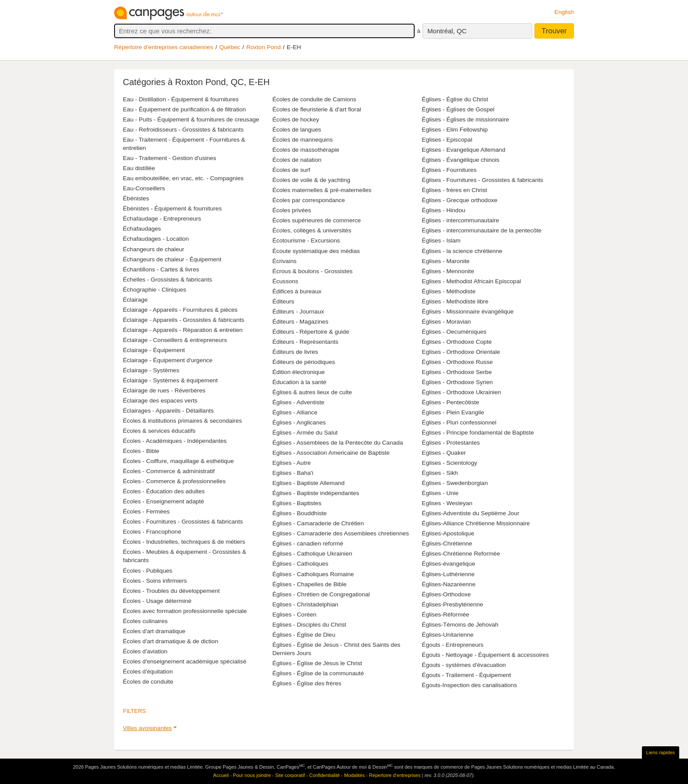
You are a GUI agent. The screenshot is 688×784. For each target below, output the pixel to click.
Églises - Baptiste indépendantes (316, 493)
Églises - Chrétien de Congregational (321, 594)
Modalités (354, 775)
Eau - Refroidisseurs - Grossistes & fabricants (183, 130)
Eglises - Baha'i (293, 473)
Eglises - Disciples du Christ (309, 625)
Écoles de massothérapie (306, 150)
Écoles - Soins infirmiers (155, 581)
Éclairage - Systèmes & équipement (170, 380)
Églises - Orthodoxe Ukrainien (461, 392)
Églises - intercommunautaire (460, 220)
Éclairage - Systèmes (151, 370)
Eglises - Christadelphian (305, 604)
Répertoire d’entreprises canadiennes (164, 47)
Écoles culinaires (145, 621)
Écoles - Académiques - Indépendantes (175, 441)
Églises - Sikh (440, 473)
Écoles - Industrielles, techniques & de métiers (184, 542)
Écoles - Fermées (146, 511)
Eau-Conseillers (144, 188)
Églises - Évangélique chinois (460, 160)
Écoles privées (292, 210)
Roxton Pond (263, 47)
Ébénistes (136, 198)
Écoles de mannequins (303, 140)
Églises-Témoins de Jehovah (460, 625)
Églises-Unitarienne (448, 635)
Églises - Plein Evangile (453, 412)
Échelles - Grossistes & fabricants (167, 280)
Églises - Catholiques (301, 564)
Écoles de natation (297, 160)
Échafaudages (142, 229)
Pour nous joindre (252, 775)
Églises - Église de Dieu (304, 635)
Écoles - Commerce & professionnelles (174, 481)
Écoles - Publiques (148, 571)
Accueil (221, 775)
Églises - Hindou (443, 210)
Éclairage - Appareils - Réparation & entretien (183, 330)
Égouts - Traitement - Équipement (466, 675)
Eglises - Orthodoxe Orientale (461, 352)
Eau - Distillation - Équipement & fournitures (181, 99)
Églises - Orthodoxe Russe (457, 362)
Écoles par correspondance (309, 200)
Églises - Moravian (446, 322)
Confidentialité (325, 775)
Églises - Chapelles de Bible (310, 584)
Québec (230, 47)
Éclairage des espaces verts (160, 401)
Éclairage (135, 300)
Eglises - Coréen (295, 615)
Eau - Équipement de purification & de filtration (184, 109)
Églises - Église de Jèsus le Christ (317, 663)
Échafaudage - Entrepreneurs (162, 219)
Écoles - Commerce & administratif (169, 471)
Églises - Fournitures (449, 170)
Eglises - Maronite (446, 261)
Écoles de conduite (148, 682)
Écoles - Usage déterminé (157, 601)
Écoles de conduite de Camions (314, 99)
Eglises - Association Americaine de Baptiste (331, 453)
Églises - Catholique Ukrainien (312, 554)
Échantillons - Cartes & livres (161, 269)
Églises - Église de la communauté (318, 673)
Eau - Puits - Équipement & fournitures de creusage (191, 119)
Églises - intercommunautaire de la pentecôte (482, 230)
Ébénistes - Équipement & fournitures (172, 208)
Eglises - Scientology (449, 463)
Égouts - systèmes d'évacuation (464, 665)
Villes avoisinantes (147, 728)
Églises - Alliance (295, 412)
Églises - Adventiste (299, 402)
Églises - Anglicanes (299, 422)
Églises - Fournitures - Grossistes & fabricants (482, 180)
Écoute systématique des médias (316, 251)
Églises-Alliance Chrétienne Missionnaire (476, 523)
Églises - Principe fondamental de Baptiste (478, 433)
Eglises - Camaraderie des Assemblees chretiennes (341, 533)
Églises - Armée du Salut (305, 433)
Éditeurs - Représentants (305, 342)
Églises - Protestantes (451, 443)
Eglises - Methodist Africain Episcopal (471, 281)
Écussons (285, 281)
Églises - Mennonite (448, 271)
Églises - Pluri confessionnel (459, 422)
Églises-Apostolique (448, 533)
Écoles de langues (297, 130)
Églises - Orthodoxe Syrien (457, 382)
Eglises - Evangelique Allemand (463, 150)
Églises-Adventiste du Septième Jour (470, 513)
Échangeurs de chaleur (154, 249)
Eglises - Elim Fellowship (455, 130)
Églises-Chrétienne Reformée (461, 554)
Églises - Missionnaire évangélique (468, 312)
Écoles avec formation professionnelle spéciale (185, 611)
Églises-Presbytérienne (452, 604)
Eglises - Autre (292, 463)
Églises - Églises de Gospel (458, 109)
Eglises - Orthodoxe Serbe (457, 372)
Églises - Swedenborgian (455, 483)
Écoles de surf (291, 170)
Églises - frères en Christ (454, 190)
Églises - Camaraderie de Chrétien (318, 523)
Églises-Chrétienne (447, 543)
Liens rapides (661, 752)
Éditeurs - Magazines (301, 322)
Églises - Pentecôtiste (450, 402)
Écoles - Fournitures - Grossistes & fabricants (183, 522)
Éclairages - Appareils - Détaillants (168, 411)
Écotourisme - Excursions (306, 241)
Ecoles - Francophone (152, 532)
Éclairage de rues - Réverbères (164, 390)
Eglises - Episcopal (447, 140)
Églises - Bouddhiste (300, 513)
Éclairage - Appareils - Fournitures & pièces (180, 310)
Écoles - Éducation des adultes (164, 491)
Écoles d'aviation (145, 651)
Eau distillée (139, 168)
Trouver (554, 31)
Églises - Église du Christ (455, 99)
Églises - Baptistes (297, 503)
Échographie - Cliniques (154, 290)
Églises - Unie (440, 493)
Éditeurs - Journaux (298, 312)
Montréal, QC (447, 31)
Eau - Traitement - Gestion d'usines (170, 158)
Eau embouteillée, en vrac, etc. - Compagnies (183, 178)
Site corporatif (290, 775)
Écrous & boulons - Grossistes (313, 271)
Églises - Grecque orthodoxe (459, 200)
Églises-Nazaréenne (448, 584)
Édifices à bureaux (297, 291)
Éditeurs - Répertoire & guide (311, 332)
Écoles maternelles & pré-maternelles (322, 190)
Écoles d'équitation (148, 672)
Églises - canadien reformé (308, 543)
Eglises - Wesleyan (447, 503)
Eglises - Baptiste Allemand (309, 483)
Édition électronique (299, 372)
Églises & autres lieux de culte (312, 392)
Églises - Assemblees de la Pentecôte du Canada (338, 443)
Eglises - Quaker (444, 453)
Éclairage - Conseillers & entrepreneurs (175, 340)
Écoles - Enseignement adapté (163, 501)
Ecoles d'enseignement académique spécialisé (185, 661)
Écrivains (285, 261)
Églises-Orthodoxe (446, 594)
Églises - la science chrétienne (462, 251)
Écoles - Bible (141, 451)
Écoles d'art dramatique (154, 631)
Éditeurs (283, 301)
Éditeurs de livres (295, 352)
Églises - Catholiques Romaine (313, 574)
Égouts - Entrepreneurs (453, 645)
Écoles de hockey (296, 119)
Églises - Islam (441, 241)
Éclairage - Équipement (154, 350)
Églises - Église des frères (307, 683)
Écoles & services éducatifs (159, 431)
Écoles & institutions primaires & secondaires (182, 421)
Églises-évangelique (448, 564)
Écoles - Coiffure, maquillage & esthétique (178, 461)
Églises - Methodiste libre (455, 301)
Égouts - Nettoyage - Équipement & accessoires (485, 655)
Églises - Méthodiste (448, 291)
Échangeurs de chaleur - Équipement (172, 259)
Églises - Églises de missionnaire (465, 119)
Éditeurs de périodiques (304, 362)
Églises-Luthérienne (448, 574)
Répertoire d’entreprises (395, 775)
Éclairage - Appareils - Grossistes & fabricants (184, 320)
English (564, 12)
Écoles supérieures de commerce (317, 220)
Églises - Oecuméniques (454, 332)
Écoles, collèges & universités (312, 230)
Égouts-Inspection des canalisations (469, 685)
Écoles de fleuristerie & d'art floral (317, 109)
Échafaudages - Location (156, 239)
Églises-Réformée (445, 615)
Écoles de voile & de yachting (312, 180)
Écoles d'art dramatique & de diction (170, 641)
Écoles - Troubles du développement (171, 591)
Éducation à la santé (299, 382)
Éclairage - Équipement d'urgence (168, 360)
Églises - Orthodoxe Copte (457, 342)
